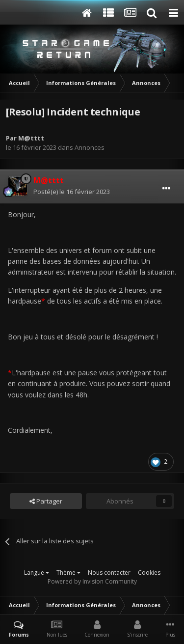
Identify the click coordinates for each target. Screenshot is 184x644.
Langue (37, 573)
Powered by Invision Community (92, 581)
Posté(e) (72, 192)
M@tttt (31, 138)
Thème (68, 573)
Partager (46, 501)
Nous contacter (109, 573)
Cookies (149, 573)
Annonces (90, 147)
